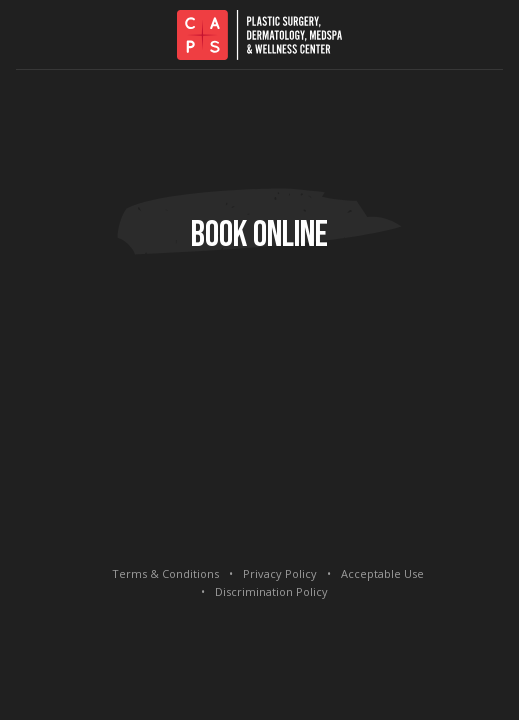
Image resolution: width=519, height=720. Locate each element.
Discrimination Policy (271, 591)
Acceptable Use (382, 573)
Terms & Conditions (165, 573)
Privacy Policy (280, 573)
